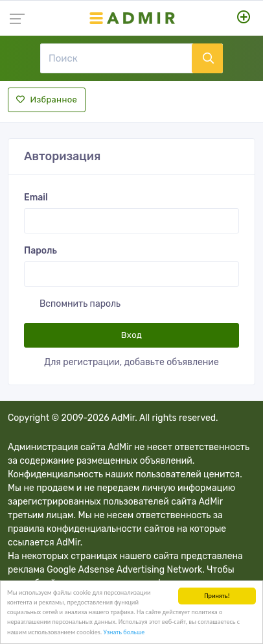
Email (36, 197)
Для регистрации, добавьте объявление (131, 362)
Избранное (47, 100)
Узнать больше (124, 633)
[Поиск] (116, 58)
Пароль (40, 251)
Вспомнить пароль (80, 304)
